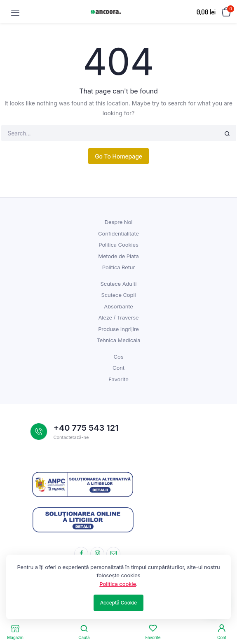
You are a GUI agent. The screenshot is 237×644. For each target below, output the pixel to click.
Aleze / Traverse (118, 317)
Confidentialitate (118, 233)
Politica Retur (118, 267)
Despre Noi (118, 222)
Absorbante (118, 306)
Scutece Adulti (119, 284)
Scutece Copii (118, 295)
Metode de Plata (118, 256)
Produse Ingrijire (118, 329)
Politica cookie (118, 584)
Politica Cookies (118, 245)
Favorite (118, 379)
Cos (119, 357)
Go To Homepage (118, 156)
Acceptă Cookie (119, 603)
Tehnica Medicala (118, 340)
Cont (118, 368)
